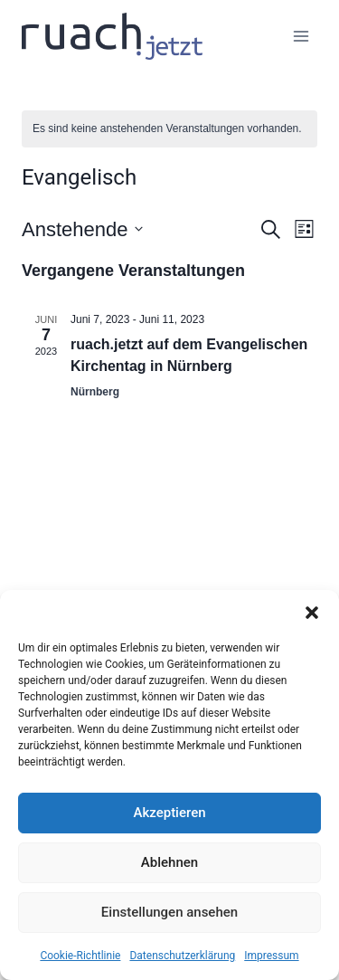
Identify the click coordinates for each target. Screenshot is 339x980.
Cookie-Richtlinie (80, 956)
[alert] (169, 129)
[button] (312, 613)
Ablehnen (169, 862)
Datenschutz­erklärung (182, 956)
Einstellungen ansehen (169, 912)
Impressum (271, 956)
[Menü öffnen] (301, 36)
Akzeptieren (169, 813)
